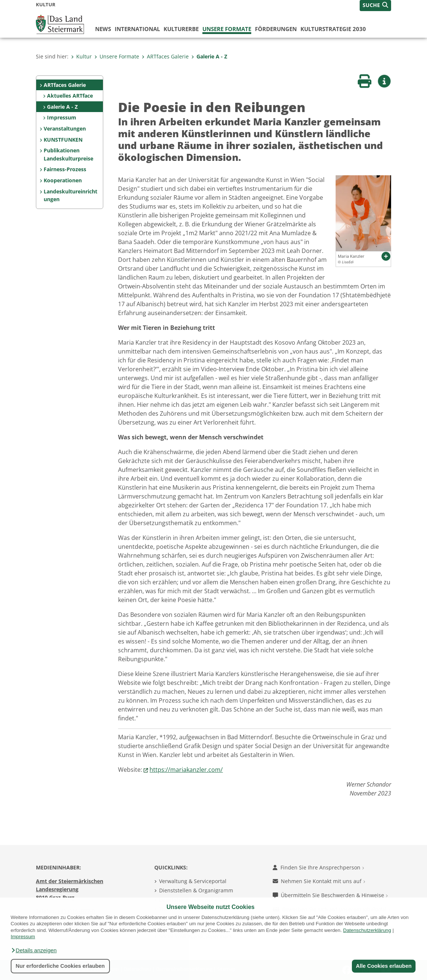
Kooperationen (63, 180)
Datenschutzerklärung (367, 930)
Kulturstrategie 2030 (333, 29)
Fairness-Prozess (65, 169)
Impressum (62, 117)
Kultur (81, 56)
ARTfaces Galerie (165, 56)
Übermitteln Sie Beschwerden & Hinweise (330, 895)
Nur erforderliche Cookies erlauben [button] (60, 966)
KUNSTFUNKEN (63, 140)
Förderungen (276, 29)
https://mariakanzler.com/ (186, 770)
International (137, 29)
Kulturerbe (181, 29)
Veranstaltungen (65, 129)
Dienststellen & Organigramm (196, 890)
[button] (34, 950)
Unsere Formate (227, 29)
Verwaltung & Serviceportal (193, 881)
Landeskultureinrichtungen (70, 195)
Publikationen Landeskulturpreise (68, 154)
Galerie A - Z (209, 56)
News (103, 29)
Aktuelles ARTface (70, 96)
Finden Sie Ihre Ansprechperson (318, 867)
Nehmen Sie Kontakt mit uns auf (319, 881)
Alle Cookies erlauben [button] (383, 966)
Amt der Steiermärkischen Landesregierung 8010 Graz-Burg (70, 889)
